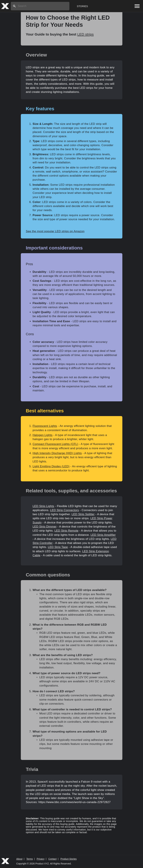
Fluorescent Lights (45, 426)
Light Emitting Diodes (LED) (51, 466)
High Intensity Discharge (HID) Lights (57, 453)
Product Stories (69, 859)
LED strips (86, 34)
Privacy (41, 859)
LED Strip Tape (58, 547)
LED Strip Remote (67, 531)
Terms (30, 859)
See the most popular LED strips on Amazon (55, 231)
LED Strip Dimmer (45, 527)
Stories (82, 6)
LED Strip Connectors (64, 510)
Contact (52, 859)
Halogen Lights (43, 435)
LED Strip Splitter (83, 514)
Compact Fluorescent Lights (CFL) (55, 444)
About (19, 859)
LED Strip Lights (43, 506)
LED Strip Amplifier (103, 535)
